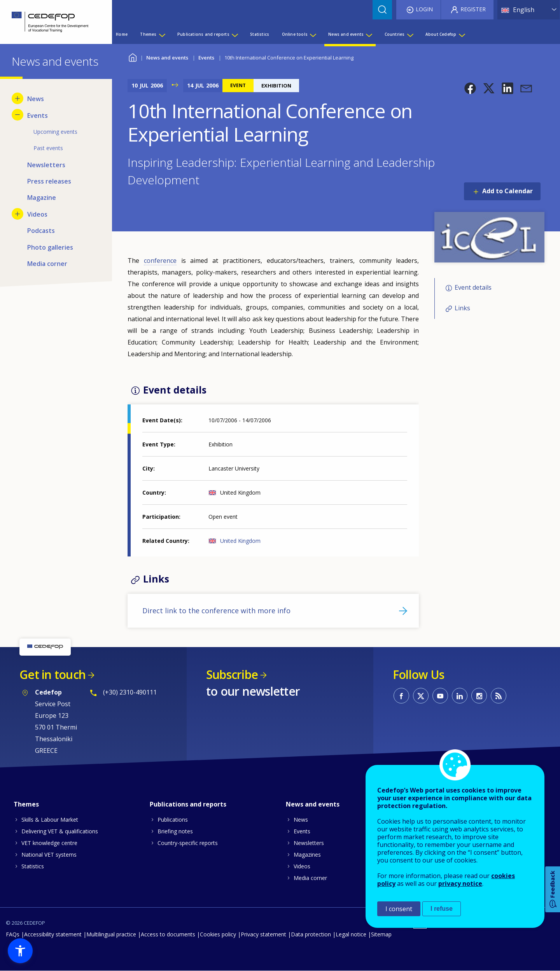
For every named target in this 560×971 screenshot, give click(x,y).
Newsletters (309, 843)
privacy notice (460, 884)
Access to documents (168, 934)
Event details (473, 287)
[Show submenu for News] (17, 98)
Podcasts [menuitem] (41, 231)
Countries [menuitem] (395, 34)
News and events (167, 58)
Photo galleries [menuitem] (50, 247)
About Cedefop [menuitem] (441, 34)
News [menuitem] (36, 99)
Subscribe (232, 674)
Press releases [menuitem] (49, 181)
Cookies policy (218, 934)
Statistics (33, 866)
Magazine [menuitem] (42, 198)
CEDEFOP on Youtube (440, 696)
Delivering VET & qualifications (60, 831)
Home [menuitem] (122, 34)
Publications (173, 820)
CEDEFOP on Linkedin (460, 696)
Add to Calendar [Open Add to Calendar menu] (507, 191)
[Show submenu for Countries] (410, 34)
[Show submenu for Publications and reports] (234, 34)
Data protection (311, 934)
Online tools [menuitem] (295, 34)
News (301, 820)
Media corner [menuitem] (47, 264)
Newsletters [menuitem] (46, 165)
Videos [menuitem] (37, 214)
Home (132, 57)
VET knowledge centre (49, 843)
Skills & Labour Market (50, 820)
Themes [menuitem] (148, 34)
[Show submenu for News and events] (369, 34)
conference (160, 261)
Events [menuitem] (38, 115)
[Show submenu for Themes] (162, 34)
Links (462, 308)
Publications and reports (188, 804)
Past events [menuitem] (48, 148)
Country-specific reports (188, 843)
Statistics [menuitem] (260, 34)
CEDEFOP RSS (499, 696)
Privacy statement (263, 934)
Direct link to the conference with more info (216, 611)
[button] (470, 88)
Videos (302, 866)
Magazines (307, 855)
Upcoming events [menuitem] (55, 132)
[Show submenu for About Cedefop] (462, 34)
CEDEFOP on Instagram (479, 696)
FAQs (13, 934)
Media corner (310, 878)
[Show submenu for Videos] (17, 214)
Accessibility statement (53, 934)
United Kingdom (240, 541)
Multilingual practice (111, 934)
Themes (26, 804)
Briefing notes (175, 831)
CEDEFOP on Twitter (421, 696)
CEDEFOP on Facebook (401, 696)
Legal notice (351, 934)
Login (424, 9)
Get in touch (52, 674)
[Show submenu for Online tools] (313, 34)
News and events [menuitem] (346, 34)
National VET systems (49, 855)
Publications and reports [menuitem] (203, 34)
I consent (399, 909)
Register (473, 9)
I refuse (442, 909)
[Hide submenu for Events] (17, 115)
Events (206, 58)
